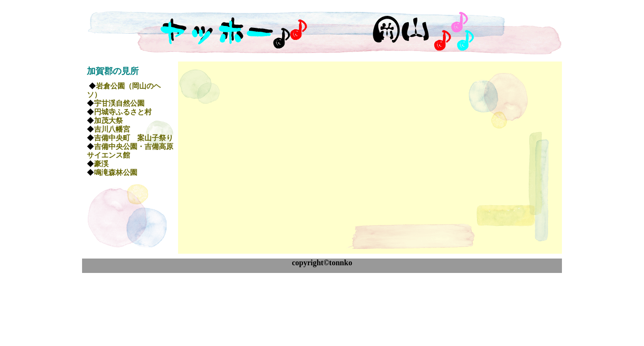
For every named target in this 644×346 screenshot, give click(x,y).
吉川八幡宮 (112, 129)
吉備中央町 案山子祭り (134, 138)
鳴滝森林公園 (116, 173)
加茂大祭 (108, 121)
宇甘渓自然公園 (119, 103)
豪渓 (101, 164)
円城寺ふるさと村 (123, 112)
